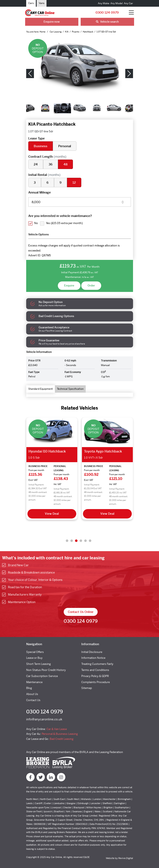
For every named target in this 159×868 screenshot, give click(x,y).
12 (74, 182)
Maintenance (34, 682)
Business (41, 146)
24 (36, 164)
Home (43, 32)
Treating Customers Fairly (97, 664)
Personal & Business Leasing (60, 734)
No (36, 223)
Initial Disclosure (92, 652)
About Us (32, 694)
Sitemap (87, 688)
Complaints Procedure (96, 682)
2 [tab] (72, 541)
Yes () (64, 223)
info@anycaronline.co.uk (44, 719)
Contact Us (33, 700)
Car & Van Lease (57, 729)
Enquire (69, 286)
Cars (31, 3)
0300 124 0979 (107, 12)
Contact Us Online (81, 612)
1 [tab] (67, 541)
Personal (65, 146)
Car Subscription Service (42, 676)
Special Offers (35, 652)
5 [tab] (85, 541)
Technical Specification (70, 389)
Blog (29, 688)
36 (51, 164)
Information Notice (93, 658)
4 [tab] (81, 541)
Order (91, 286)
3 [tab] (76, 541)
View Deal (52, 514)
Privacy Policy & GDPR (95, 676)
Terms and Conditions (95, 670)
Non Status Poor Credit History (46, 670)
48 (65, 164)
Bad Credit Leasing (61, 739)
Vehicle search (107, 22)
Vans (42, 3)
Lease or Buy (34, 658)
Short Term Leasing (38, 664)
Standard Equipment (41, 389)
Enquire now (52, 22)
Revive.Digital (126, 858)
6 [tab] (90, 541)
